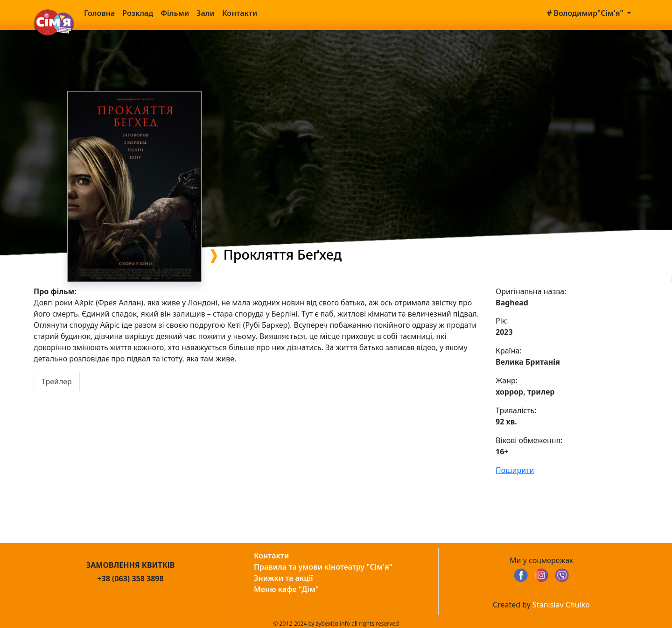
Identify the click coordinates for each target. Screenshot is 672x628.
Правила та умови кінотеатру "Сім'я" (323, 567)
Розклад (138, 13)
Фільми (175, 13)
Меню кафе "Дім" (286, 589)
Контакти (240, 13)
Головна (99, 13)
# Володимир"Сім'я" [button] (586, 13)
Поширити (515, 470)
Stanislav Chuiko (561, 605)
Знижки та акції (283, 578)
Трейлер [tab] (57, 381)
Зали (206, 13)
